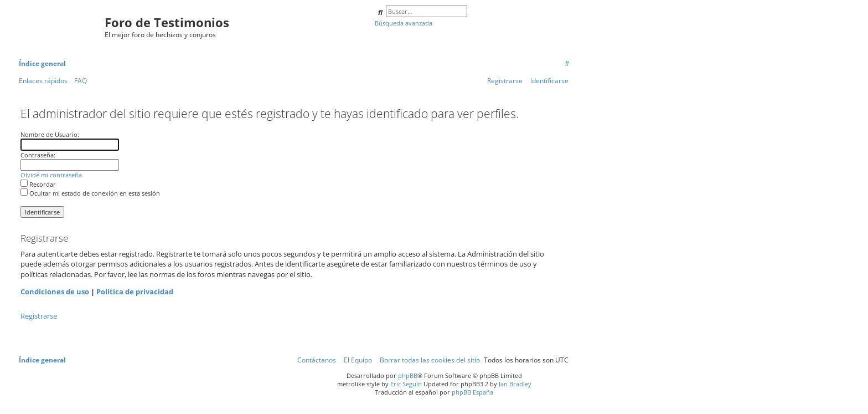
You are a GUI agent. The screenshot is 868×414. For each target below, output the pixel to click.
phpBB (408, 375)
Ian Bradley (515, 384)
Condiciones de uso (55, 292)
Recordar (38, 184)
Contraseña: (38, 155)
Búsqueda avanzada (404, 23)
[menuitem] (567, 64)
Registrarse (39, 316)
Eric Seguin (406, 384)
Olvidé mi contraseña (51, 175)
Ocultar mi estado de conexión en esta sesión (90, 193)
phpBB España (472, 392)
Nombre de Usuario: (50, 134)
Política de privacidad (135, 292)
